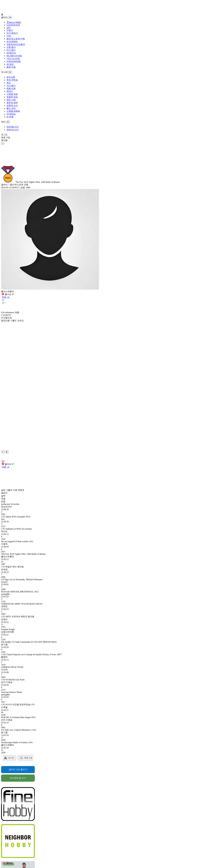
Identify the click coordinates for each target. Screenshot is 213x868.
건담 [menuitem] (9, 36)
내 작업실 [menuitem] (11, 114)
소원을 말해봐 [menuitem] (13, 111)
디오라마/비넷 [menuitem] (13, 25)
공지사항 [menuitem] (11, 77)
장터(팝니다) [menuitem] (13, 127)
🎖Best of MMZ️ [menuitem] (14, 22)
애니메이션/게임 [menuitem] (14, 56)
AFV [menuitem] (9, 28)
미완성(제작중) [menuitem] (14, 61)
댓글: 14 (6, 297)
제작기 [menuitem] (10, 91)
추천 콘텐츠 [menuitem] (12, 80)
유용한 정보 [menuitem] (12, 97)
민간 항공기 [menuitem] (12, 33)
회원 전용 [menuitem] (11, 67)
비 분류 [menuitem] (10, 117)
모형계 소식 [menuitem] (12, 105)
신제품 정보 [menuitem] (12, 94)
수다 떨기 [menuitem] (11, 86)
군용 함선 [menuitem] (11, 47)
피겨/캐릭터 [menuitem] (12, 42)
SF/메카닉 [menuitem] (11, 53)
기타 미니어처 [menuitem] (13, 59)
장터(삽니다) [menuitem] (13, 130)
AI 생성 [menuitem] (10, 64)
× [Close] (3, 452)
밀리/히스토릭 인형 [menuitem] (16, 39)
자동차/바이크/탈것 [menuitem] (16, 44)
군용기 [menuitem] (10, 30)
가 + (4, 303)
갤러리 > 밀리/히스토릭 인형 (15, 185)
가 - (3, 300)
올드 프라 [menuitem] (11, 108)
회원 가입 (6, 137)
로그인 (4, 135)
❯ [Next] (3, 461)
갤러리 (4, 17)
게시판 (4, 72)
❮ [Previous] (7, 452)
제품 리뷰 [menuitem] (11, 88)
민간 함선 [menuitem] (11, 50)
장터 (3, 122)
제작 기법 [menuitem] (11, 100)
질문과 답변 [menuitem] (12, 103)
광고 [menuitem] (9, 83)
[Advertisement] (82, 7)
